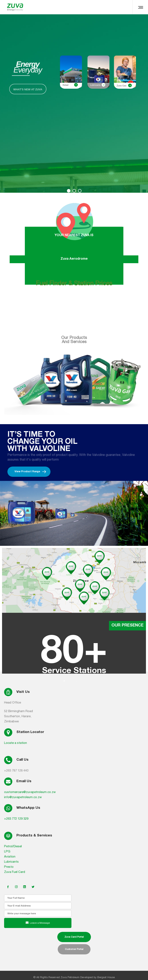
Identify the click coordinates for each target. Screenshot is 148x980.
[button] (64, 681)
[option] (74, 611)
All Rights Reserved (48, 977)
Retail (65, 85)
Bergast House (106, 977)
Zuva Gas (122, 86)
